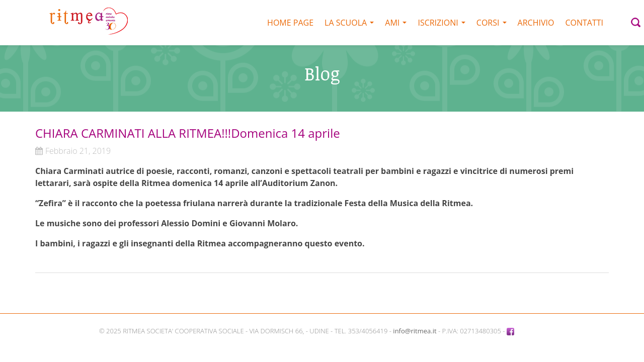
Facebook (526, 331)
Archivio (536, 23)
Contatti (584, 23)
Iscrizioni (441, 23)
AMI (396, 23)
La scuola (349, 23)
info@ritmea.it (415, 331)
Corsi (492, 23)
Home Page (290, 23)
